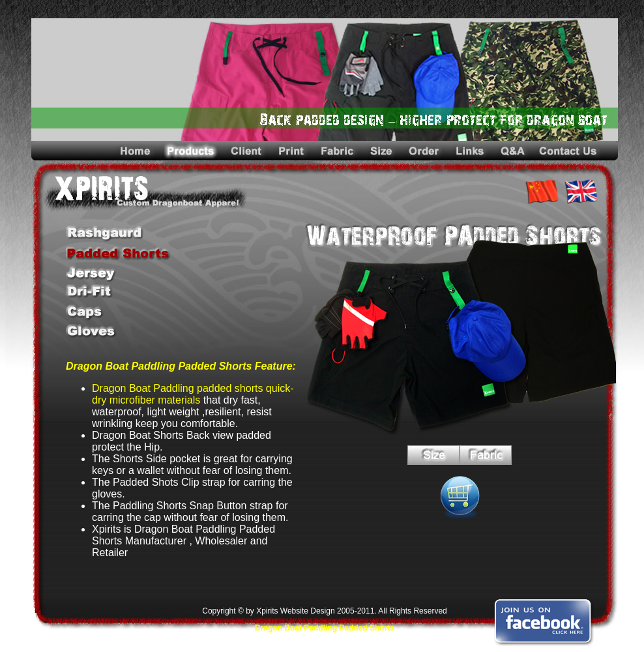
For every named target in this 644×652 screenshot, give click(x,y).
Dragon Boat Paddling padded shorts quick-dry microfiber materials (193, 394)
